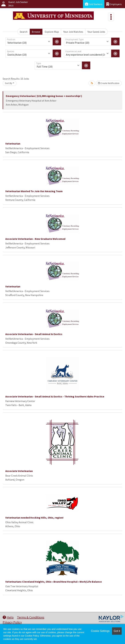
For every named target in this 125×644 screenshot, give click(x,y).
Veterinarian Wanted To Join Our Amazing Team (34, 191)
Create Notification (109, 83)
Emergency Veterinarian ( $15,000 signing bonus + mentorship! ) (44, 96)
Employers (114, 4)
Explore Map (52, 32)
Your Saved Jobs (96, 32)
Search (24, 32)
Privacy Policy (12, 622)
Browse (36, 32)
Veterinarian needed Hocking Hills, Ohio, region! (34, 518)
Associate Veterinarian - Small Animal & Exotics (34, 334)
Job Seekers (94, 4)
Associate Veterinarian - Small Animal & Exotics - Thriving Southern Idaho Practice (55, 396)
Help (8, 617)
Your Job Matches (73, 32)
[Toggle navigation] (111, 17)
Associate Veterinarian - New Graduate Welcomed (35, 239)
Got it (117, 631)
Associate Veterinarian (19, 471)
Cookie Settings (100, 631)
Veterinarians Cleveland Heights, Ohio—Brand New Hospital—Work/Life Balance (54, 582)
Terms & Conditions (31, 617)
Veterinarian (13, 144)
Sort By (9, 83)
